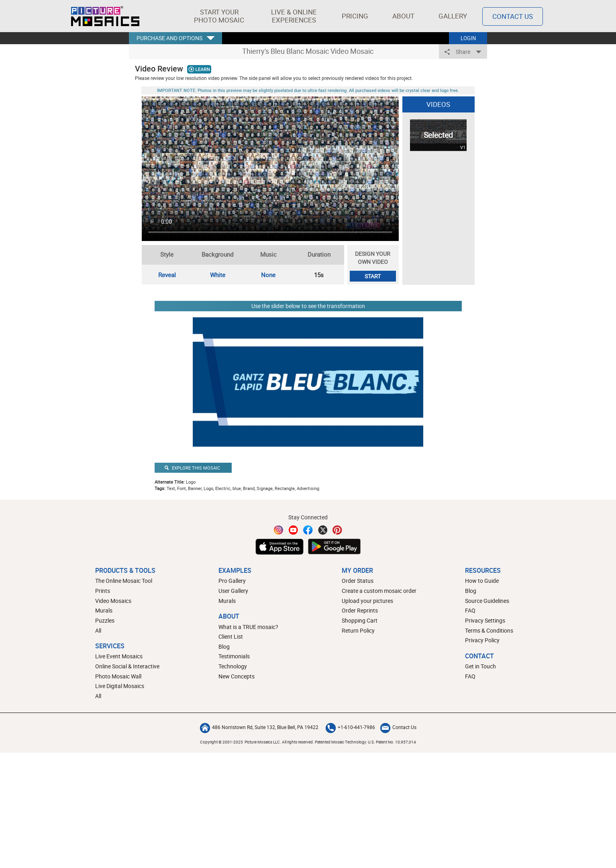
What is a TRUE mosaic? (248, 627)
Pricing (355, 16)
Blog (224, 646)
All (98, 630)
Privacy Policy (482, 640)
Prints (103, 591)
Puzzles (105, 620)
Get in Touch (480, 666)
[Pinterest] (337, 530)
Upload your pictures (367, 601)
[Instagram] (279, 530)
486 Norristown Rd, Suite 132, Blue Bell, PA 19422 (259, 727)
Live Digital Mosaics (120, 686)
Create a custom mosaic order (379, 591)
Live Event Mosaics (119, 656)
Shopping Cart (360, 620)
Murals (104, 610)
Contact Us (398, 727)
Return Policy (358, 630)
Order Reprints (360, 610)
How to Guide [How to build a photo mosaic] (482, 581)
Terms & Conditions (489, 630)
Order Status (358, 581)
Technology (233, 666)
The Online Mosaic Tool (124, 581)
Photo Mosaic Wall (118, 676)
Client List (231, 636)
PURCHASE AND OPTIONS (169, 38)
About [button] (405, 16)
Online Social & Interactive (127, 666)
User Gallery (233, 591)
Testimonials (234, 656)
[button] (219, 16)
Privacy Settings (485, 620)
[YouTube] (294, 530)
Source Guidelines (487, 601)
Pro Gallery (232, 581)
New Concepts (237, 676)
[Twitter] (323, 530)
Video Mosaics (113, 601)
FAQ (470, 610)
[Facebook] (308, 530)
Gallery (453, 16)
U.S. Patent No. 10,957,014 (392, 742)
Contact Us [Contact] (513, 16)
